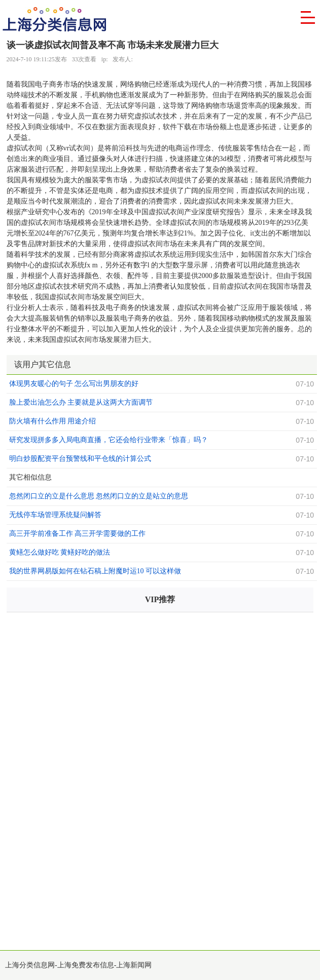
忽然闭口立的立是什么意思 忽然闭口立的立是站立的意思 (99, 496)
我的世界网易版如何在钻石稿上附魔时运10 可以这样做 (95, 571)
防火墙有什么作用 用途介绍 (53, 421)
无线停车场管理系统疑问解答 (55, 515)
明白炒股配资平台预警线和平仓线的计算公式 (80, 459)
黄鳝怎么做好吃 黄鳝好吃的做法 (60, 552)
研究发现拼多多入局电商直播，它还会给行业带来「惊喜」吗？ (109, 440)
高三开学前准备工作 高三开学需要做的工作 (78, 534)
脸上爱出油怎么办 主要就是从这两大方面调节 (81, 402)
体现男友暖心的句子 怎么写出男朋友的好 (74, 384)
